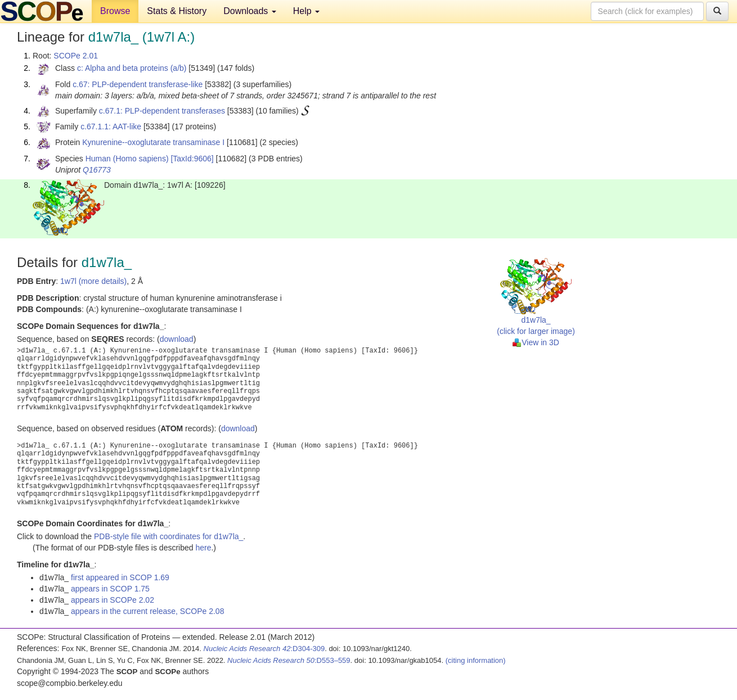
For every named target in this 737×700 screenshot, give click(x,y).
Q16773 (97, 170)
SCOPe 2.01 (76, 56)
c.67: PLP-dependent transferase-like (138, 84)
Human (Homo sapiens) (127, 159)
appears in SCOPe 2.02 (113, 600)
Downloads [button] (250, 11)
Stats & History (177, 11)
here (203, 548)
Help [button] (306, 11)
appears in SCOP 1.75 (110, 589)
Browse (115, 11)
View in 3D (536, 342)
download (177, 339)
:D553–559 (289, 660)
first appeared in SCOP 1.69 (120, 577)
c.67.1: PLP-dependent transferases (162, 111)
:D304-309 (264, 649)
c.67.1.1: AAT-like (111, 127)
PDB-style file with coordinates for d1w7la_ (168, 536)
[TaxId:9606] (192, 159)
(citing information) (476, 660)
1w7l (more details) (93, 281)
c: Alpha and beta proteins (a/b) (132, 68)
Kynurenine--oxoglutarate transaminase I (153, 142)
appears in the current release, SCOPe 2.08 (147, 611)
